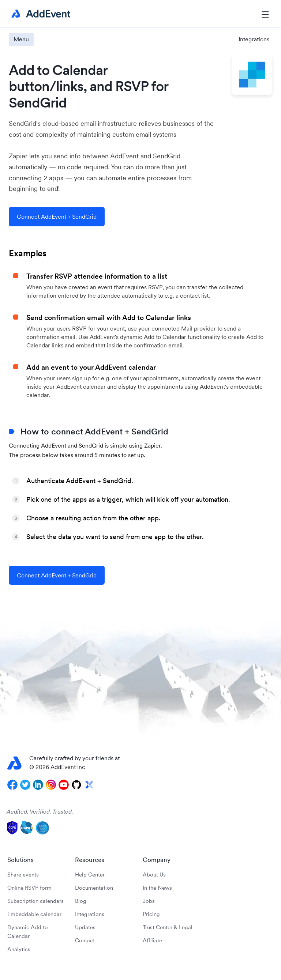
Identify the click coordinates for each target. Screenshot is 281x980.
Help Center (90, 875)
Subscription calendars (35, 901)
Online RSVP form (29, 888)
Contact (85, 940)
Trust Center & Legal (168, 927)
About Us (154, 875)
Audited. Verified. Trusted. (40, 811)
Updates (85, 927)
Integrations (254, 39)
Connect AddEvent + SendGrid (57, 216)
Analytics (19, 949)
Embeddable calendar (34, 914)
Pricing (151, 914)
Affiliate (152, 940)
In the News (157, 888)
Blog (81, 901)
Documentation (94, 888)
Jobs (149, 901)
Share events (23, 875)
